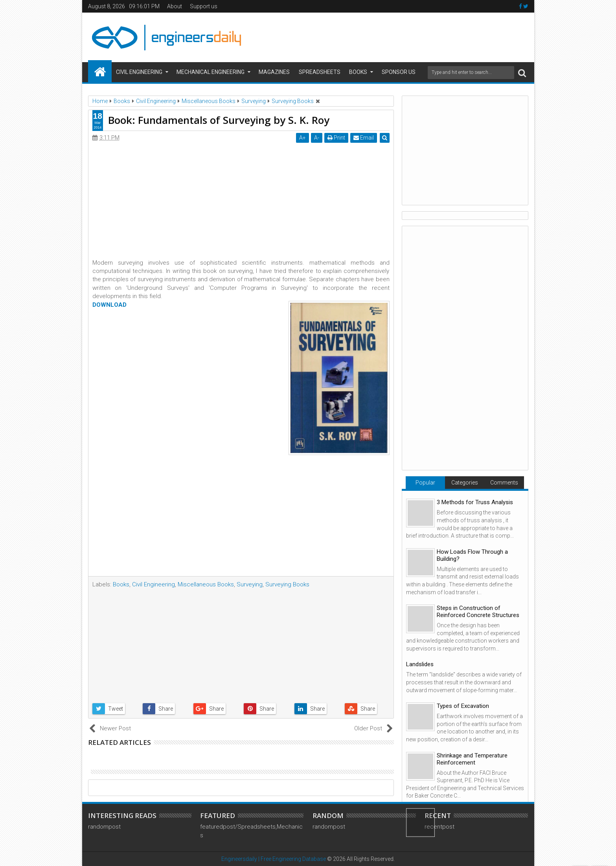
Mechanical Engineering (211, 72)
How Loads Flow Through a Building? (472, 555)
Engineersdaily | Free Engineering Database (274, 859)
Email (364, 138)
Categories (465, 483)
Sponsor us (399, 72)
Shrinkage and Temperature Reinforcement (472, 759)
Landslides (420, 664)
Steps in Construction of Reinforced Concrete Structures (478, 612)
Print (336, 138)
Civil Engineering (139, 72)
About (175, 6)
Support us (204, 6)
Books (358, 72)
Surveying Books (287, 584)
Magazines (274, 72)
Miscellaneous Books (206, 584)
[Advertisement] (387, 36)
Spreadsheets (320, 72)
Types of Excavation (463, 706)
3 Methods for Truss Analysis (475, 502)
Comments (504, 483)
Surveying (250, 584)
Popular (425, 483)
